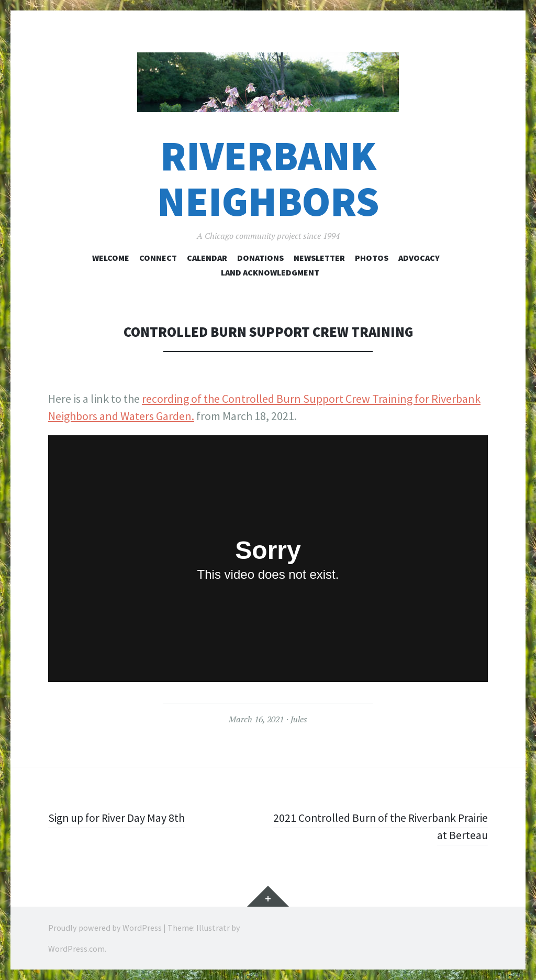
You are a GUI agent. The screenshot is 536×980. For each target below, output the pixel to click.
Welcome (111, 258)
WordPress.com (76, 949)
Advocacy (419, 258)
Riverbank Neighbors (268, 179)
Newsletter (319, 258)
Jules (299, 719)
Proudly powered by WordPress (105, 928)
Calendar (207, 258)
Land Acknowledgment (270, 272)
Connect (158, 258)
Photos (372, 258)
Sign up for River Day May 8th (118, 818)
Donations (260, 258)
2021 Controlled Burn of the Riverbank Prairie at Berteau (378, 826)
